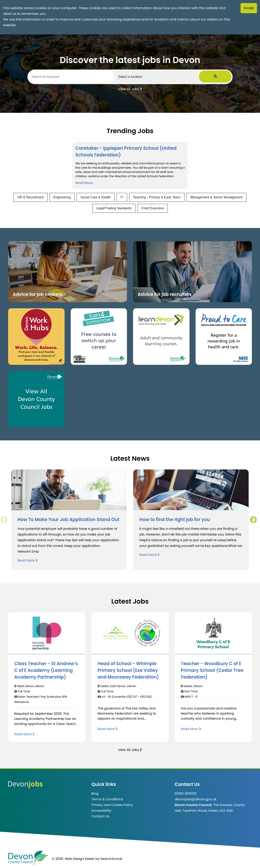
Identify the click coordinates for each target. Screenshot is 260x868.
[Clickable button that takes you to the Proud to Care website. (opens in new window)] (224, 337)
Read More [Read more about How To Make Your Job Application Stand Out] (28, 560)
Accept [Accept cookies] (249, 8)
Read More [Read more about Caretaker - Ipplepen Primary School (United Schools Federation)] (84, 183)
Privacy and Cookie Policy (112, 805)
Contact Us (100, 816)
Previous (4, 520)
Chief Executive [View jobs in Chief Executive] (153, 208)
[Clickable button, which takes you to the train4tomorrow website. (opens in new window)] (99, 337)
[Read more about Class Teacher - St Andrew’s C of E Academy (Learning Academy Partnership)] (24, 734)
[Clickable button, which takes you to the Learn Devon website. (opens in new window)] (161, 337)
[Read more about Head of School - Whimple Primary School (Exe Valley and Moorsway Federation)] (108, 729)
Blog (95, 794)
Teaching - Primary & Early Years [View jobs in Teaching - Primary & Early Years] (157, 197)
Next (253, 520)
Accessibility (101, 811)
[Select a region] (173, 77)
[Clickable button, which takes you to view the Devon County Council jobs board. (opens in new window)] (36, 399)
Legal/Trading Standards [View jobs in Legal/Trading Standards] (114, 208)
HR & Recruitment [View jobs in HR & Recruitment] (31, 197)
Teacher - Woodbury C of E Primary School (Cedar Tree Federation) (212, 670)
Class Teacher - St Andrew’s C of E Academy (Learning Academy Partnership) (46, 670)
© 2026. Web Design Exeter (73, 859)
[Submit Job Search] (226, 77)
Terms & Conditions (107, 799)
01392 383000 (186, 794)
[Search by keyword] (77, 77)
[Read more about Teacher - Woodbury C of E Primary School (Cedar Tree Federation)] (191, 729)
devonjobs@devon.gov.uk (196, 799)
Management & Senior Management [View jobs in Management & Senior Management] (216, 197)
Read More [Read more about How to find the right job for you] (149, 555)
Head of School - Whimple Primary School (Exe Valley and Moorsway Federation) (128, 670)
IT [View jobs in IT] (122, 197)
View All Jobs (130, 89)
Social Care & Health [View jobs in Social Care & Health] (96, 197)
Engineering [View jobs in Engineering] (62, 197)
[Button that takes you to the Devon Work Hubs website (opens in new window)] (36, 337)
